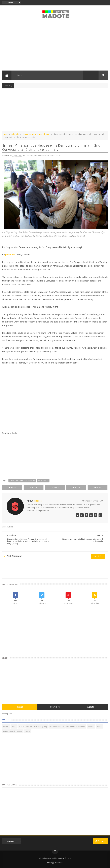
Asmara (6, 726)
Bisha (14, 726)
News (20, 731)
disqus (98, 556)
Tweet (12, 488)
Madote (61, 858)
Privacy (50, 863)
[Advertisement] (55, 46)
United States (45, 134)
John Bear (10, 255)
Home (6, 134)
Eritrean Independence (76, 726)
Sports (27, 731)
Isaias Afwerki (9, 731)
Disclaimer (58, 863)
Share (33, 488)
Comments (55, 707)
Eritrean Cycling (41, 726)
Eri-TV (21, 726)
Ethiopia (91, 726)
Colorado (15, 134)
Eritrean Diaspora (29, 134)
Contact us (101, 841)
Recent (20, 707)
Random (90, 707)
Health (100, 726)
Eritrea (29, 726)
